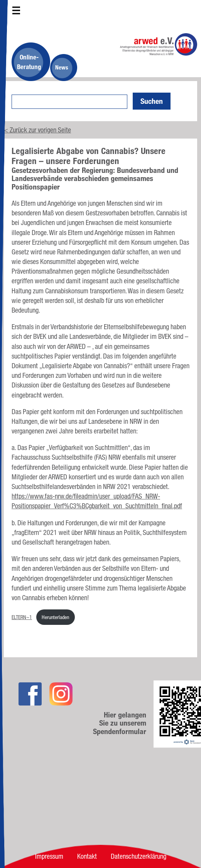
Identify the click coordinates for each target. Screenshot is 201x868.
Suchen (152, 101)
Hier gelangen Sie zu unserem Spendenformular (120, 723)
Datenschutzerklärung (139, 856)
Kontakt (87, 856)
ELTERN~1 (22, 617)
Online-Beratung (29, 62)
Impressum (49, 856)
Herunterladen (55, 617)
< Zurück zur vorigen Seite (37, 130)
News (62, 67)
